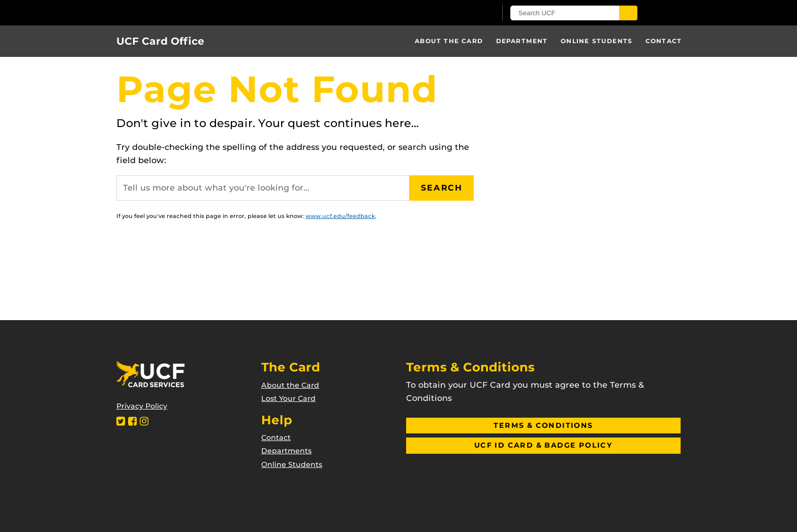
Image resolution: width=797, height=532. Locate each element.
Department (522, 41)
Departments (286, 451)
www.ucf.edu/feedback (340, 216)
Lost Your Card (288, 398)
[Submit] (628, 13)
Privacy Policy (142, 406)
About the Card (449, 41)
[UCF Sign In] (463, 13)
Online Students (596, 41)
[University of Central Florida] (235, 12)
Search (442, 188)
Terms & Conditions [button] (543, 425)
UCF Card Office (160, 41)
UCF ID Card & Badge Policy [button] (543, 445)
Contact (664, 41)
